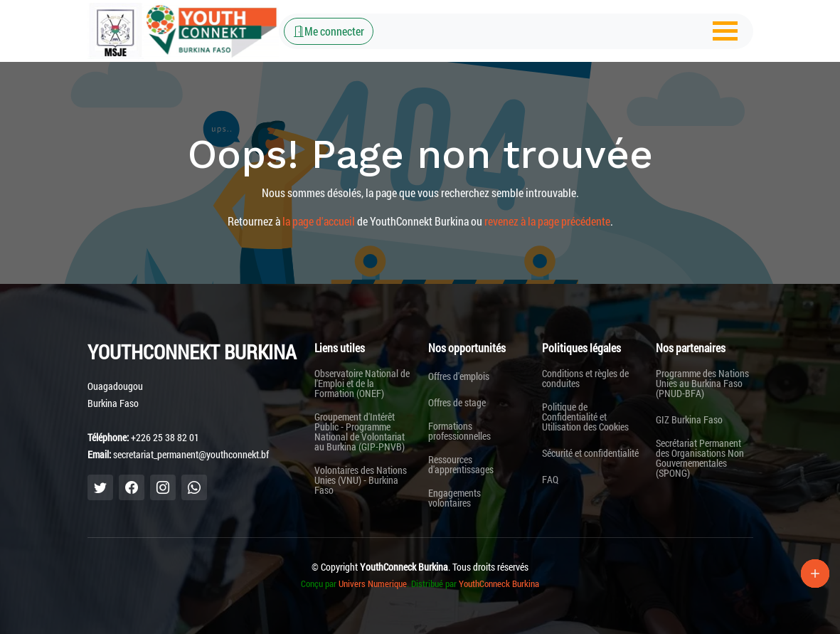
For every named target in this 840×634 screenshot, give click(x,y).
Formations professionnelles (459, 431)
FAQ (550, 480)
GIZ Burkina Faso (689, 420)
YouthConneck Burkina (499, 583)
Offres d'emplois (459, 376)
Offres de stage (457, 403)
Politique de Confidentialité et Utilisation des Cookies (585, 417)
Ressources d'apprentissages (461, 465)
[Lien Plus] (815, 574)
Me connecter (329, 31)
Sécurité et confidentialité (590, 453)
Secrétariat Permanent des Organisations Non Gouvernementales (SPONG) (700, 458)
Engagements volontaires (454, 498)
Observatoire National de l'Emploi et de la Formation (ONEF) (362, 384)
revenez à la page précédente (547, 221)
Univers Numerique (373, 583)
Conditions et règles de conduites (585, 379)
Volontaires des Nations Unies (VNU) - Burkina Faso (361, 480)
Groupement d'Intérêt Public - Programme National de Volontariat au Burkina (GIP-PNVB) (360, 432)
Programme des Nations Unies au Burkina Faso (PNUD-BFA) (702, 384)
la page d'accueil (319, 221)
